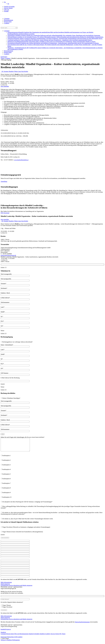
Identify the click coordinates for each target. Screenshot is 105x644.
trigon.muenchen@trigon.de (8, 255)
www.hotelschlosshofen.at (21, 160)
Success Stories (8, 8)
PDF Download (5, 213)
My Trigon (62, 636)
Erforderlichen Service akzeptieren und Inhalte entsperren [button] (16, 588)
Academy (7, 23)
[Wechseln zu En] (8, 4)
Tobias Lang (17, 71)
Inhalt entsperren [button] (5, 586)
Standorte (3, 635)
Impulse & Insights (9, 7)
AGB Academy (18, 639)
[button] (5, 2)
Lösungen (7, 19)
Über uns (7, 10)
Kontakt (6, 11)
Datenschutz (11, 639)
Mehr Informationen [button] (6, 585)
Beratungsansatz (9, 20)
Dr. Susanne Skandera (8, 71)
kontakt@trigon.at (6, 632)
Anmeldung (4, 181)
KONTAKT (4, 57)
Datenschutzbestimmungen (82, 625)
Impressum (4, 639)
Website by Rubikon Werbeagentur (10, 643)
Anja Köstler (25, 71)
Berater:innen (8, 22)
